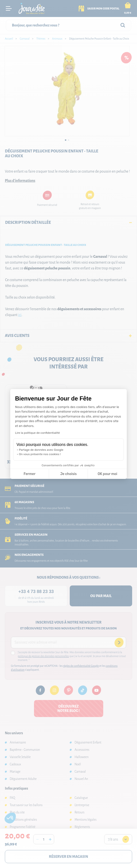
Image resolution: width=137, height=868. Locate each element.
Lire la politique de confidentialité (37, 433)
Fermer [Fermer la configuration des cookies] (30, 474)
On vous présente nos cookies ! (40, 454)
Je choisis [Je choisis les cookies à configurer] (68, 474)
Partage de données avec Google (41, 450)
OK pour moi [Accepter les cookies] (107, 474)
